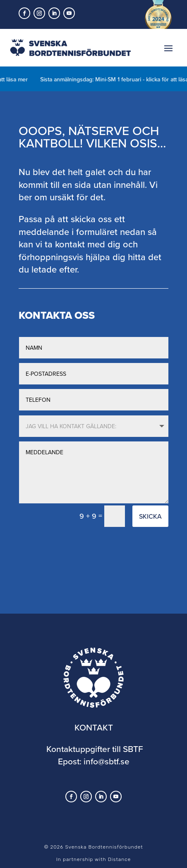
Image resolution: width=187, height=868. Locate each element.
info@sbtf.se (107, 761)
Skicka (150, 516)
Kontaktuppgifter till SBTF (95, 749)
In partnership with (93, 859)
